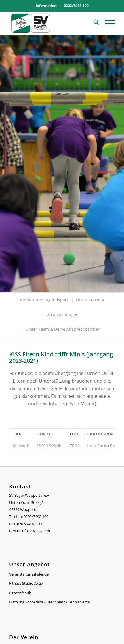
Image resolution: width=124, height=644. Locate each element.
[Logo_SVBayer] (51, 23)
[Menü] (107, 23)
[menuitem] (93, 23)
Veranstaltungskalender (30, 574)
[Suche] (93, 23)
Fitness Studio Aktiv (26, 583)
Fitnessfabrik (20, 593)
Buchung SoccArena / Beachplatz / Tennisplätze (49, 602)
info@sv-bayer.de (37, 531)
